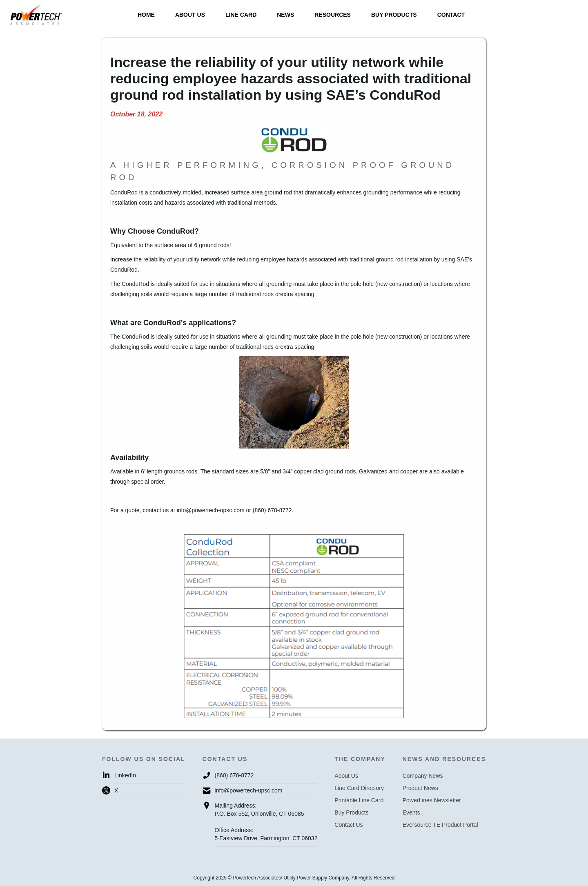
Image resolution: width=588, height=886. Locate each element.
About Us (346, 776)
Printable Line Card (359, 800)
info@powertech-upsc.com (249, 790)
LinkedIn (125, 775)
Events (411, 812)
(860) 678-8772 (234, 775)
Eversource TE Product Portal (440, 825)
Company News (423, 776)
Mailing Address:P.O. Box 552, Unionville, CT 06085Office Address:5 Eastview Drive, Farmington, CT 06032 (266, 822)
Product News (420, 788)
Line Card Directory (359, 788)
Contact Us (349, 825)
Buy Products (351, 812)
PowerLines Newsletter (432, 800)
